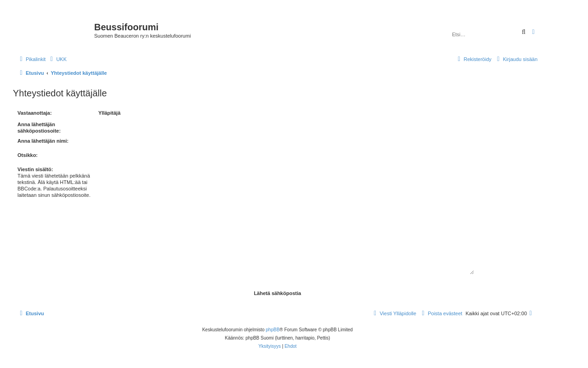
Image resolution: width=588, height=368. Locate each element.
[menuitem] (57, 59)
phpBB (273, 330)
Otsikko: (28, 155)
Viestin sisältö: (35, 169)
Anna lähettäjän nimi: (43, 141)
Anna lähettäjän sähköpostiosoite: (39, 128)
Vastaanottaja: (35, 113)
